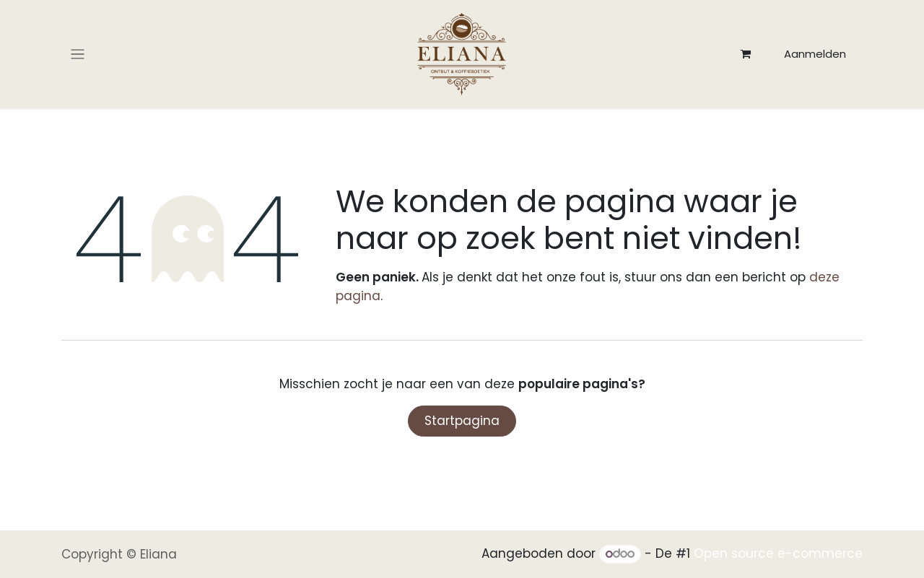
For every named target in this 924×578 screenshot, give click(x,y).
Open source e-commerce (778, 553)
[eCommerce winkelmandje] (746, 54)
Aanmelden (815, 54)
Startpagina (462, 421)
